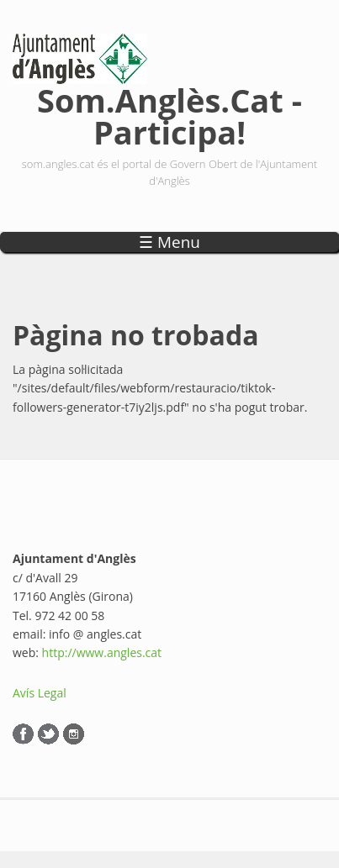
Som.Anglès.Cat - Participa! (169, 113)
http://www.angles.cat (102, 652)
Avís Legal (40, 693)
